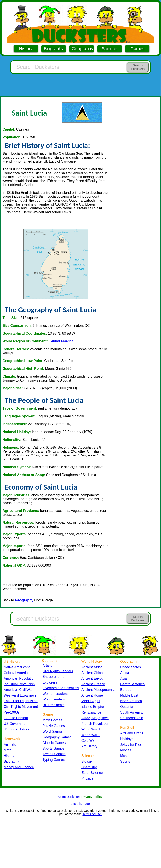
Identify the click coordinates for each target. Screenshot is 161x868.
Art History (89, 746)
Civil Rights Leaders (58, 671)
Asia (124, 678)
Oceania (127, 707)
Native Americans (17, 667)
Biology (87, 761)
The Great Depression (21, 701)
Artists (47, 665)
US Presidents (53, 705)
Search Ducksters (138, 67)
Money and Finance (19, 767)
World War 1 (91, 729)
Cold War (88, 741)
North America (131, 701)
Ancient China (92, 673)
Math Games (52, 720)
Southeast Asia (132, 718)
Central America (61, 341)
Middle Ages (91, 701)
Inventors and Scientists (61, 688)
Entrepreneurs (53, 677)
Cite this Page (80, 804)
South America (131, 712)
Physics (87, 778)
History (26, 49)
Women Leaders (55, 694)
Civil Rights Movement (21, 707)
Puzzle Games (54, 726)
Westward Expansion (20, 695)
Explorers (50, 682)
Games (137, 49)
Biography (54, 49)
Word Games (53, 731)
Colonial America (17, 673)
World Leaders (54, 699)
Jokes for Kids (131, 744)
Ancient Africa (92, 667)
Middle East (129, 695)
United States (131, 667)
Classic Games (54, 743)
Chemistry (89, 767)
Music (125, 756)
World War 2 (91, 735)
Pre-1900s (12, 712)
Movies (126, 750)
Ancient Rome (92, 695)
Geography (83, 49)
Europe (126, 690)
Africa (125, 673)
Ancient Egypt (92, 678)
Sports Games (53, 748)
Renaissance (91, 712)
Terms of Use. (92, 814)
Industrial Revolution (19, 684)
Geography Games (57, 737)
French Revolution (95, 724)
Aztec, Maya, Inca (95, 718)
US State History (16, 729)
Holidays (127, 739)
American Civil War (18, 690)
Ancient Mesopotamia (98, 690)
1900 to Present (16, 718)
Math (7, 750)
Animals (10, 744)
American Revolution (20, 678)
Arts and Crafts (132, 733)
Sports (125, 761)
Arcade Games (54, 754)
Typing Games (54, 760)
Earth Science (92, 773)
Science (109, 49)
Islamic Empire (93, 707)
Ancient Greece (93, 684)
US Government (16, 724)
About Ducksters (69, 797)
